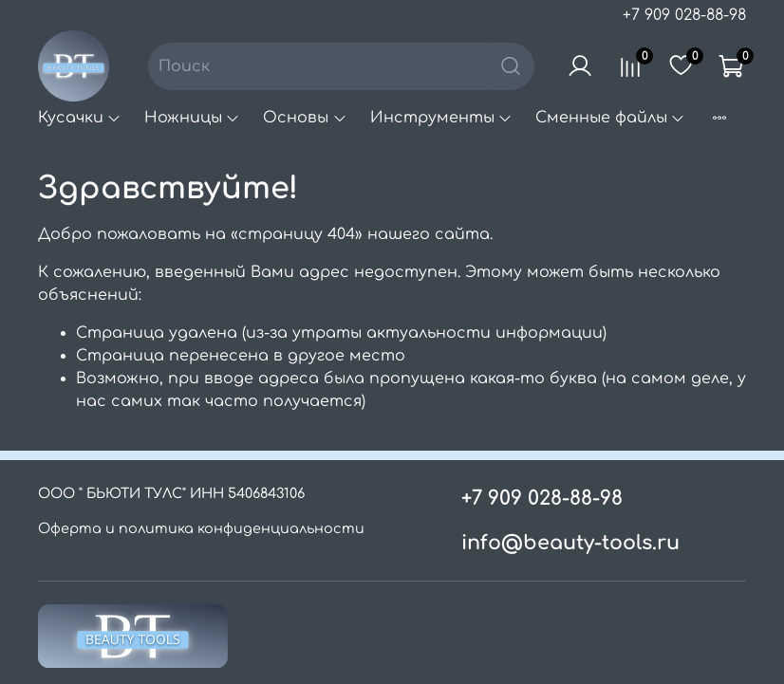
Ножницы (192, 118)
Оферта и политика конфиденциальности (201, 528)
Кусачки (80, 118)
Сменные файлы (610, 118)
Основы (305, 118)
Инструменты (441, 118)
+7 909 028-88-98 (684, 15)
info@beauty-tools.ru (570, 543)
